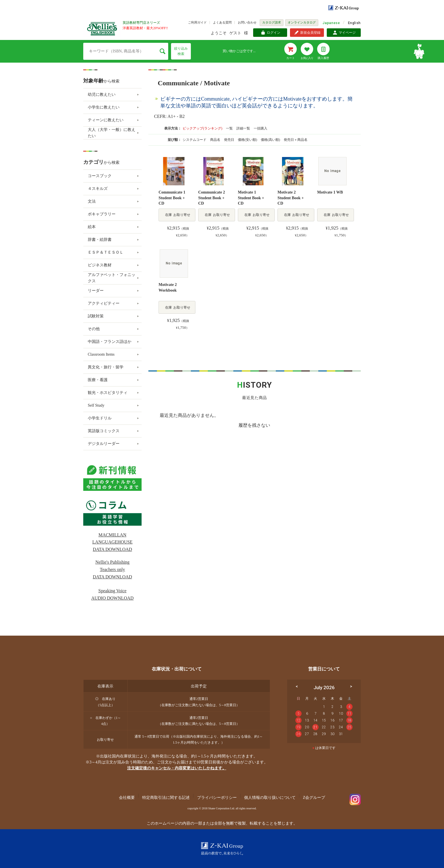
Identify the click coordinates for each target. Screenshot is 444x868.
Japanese (331, 23)
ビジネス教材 (100, 265)
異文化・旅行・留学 (106, 367)
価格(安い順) (248, 140)
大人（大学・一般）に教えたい (112, 133)
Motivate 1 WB (330, 192)
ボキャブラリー (102, 214)
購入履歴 (323, 58)
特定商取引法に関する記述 (166, 798)
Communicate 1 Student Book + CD (172, 198)
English (354, 23)
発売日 (230, 140)
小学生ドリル (100, 418)
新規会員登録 (310, 33)
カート (291, 58)
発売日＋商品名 (296, 140)
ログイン (274, 33)
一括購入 (261, 128)
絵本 (92, 227)
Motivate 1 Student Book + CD (251, 198)
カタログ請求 (272, 22)
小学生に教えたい (104, 107)
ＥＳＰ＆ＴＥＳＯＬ (106, 252)
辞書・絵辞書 (100, 240)
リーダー (96, 291)
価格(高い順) (271, 140)
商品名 (216, 140)
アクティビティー (104, 303)
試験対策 (96, 316)
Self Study (96, 405)
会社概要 (127, 798)
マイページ (347, 33)
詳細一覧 (243, 128)
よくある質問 (222, 22)
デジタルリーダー (104, 444)
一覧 (229, 128)
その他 (94, 329)
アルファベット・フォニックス (112, 278)
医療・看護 (98, 380)
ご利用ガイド (197, 22)
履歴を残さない (254, 425)
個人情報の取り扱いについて (270, 798)
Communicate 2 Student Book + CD (212, 198)
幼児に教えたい (102, 95)
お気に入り (307, 58)
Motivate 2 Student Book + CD (291, 198)
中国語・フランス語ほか (110, 342)
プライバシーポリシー (217, 798)
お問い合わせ (247, 22)
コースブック (100, 176)
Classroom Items (101, 354)
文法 (92, 201)
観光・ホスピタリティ (108, 393)
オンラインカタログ (302, 22)
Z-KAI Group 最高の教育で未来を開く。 (222, 849)
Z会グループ (314, 798)
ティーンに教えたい (106, 120)
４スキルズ (98, 189)
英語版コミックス (104, 431)
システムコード (195, 140)
